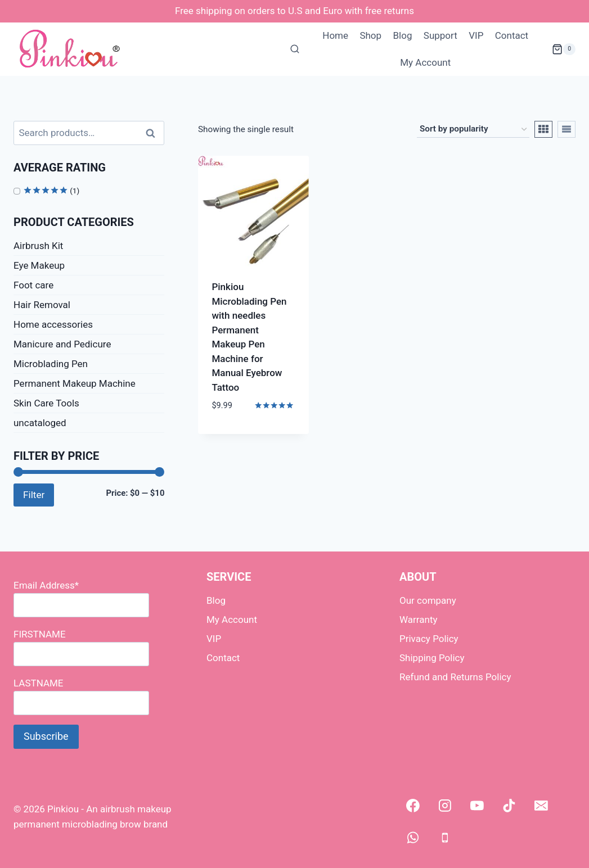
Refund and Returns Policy (455, 677)
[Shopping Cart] (564, 49)
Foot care (33, 285)
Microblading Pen (51, 364)
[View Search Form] (295, 49)
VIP (476, 35)
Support (440, 35)
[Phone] (445, 838)
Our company (428, 600)
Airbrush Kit (38, 246)
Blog (402, 35)
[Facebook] (413, 806)
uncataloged (40, 423)
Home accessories (53, 324)
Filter (34, 495)
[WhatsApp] (413, 838)
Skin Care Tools (46, 403)
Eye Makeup (39, 265)
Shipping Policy (432, 658)
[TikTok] (509, 806)
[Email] (541, 806)
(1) (51, 191)
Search (154, 133)
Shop (370, 35)
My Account (425, 62)
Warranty (419, 620)
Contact (512, 35)
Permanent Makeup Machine (75, 383)
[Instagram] (445, 806)
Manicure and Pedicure (62, 344)
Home (335, 35)
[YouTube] (477, 806)
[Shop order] (473, 129)
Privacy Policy (429, 639)
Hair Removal (42, 305)
